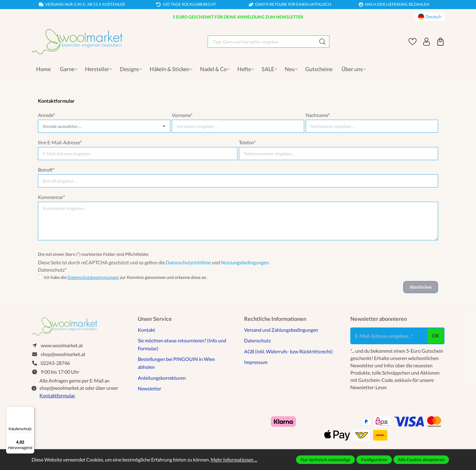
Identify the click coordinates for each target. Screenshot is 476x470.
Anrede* (46, 115)
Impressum (256, 362)
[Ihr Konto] (427, 42)
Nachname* (318, 115)
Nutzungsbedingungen (245, 262)
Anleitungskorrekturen (162, 378)
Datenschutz (257, 340)
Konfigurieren (374, 460)
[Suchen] (323, 42)
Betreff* (46, 170)
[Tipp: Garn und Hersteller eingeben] (262, 42)
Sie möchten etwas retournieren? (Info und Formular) (182, 344)
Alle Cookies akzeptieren (421, 460)
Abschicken (421, 287)
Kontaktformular (57, 396)
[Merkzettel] (413, 42)
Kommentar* (51, 197)
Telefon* (247, 142)
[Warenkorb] (440, 42)
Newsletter (150, 388)
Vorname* (182, 115)
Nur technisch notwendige (325, 460)
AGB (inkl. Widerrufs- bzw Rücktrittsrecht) (288, 351)
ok (436, 336)
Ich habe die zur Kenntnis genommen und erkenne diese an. (126, 277)
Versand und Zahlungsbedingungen (281, 330)
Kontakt (146, 330)
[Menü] (31, 410)
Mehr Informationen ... (234, 460)
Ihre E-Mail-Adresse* (60, 142)
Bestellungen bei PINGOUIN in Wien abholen (176, 363)
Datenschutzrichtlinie (188, 262)
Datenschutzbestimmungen (93, 277)
